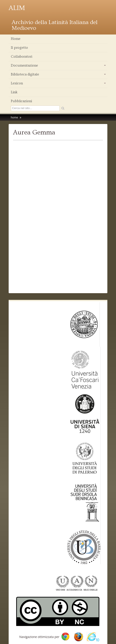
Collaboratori (22, 57)
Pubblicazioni (21, 101)
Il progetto (19, 48)
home (14, 117)
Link (14, 92)
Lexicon (59, 84)
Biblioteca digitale (59, 75)
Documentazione (59, 67)
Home (16, 39)
